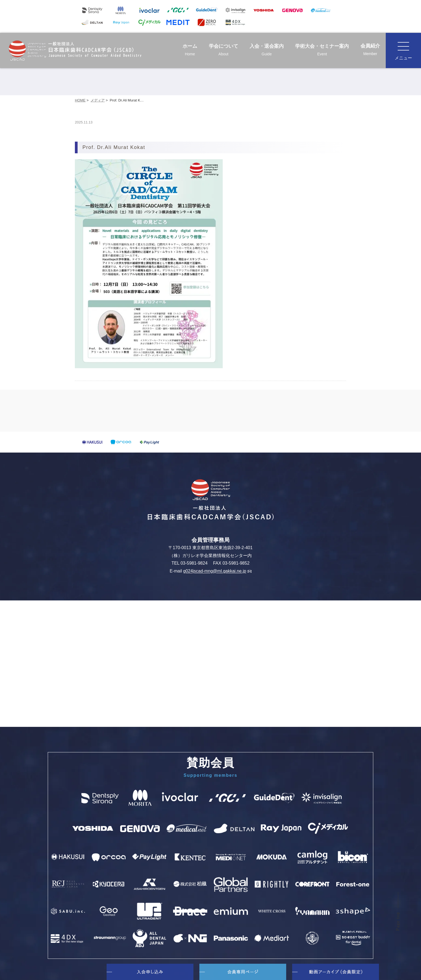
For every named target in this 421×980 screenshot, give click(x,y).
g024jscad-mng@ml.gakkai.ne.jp (217, 571)
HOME (80, 100)
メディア (98, 100)
